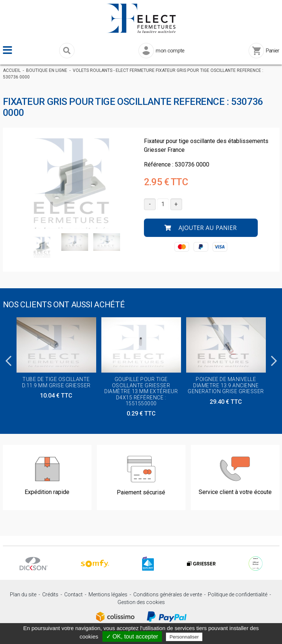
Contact (73, 594)
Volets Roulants (93, 70)
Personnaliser (184, 637)
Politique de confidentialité (238, 594)
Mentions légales (108, 594)
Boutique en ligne (47, 70)
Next (274, 359)
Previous (8, 359)
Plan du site (23, 594)
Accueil (12, 70)
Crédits (50, 594)
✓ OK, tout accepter (132, 636)
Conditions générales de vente (168, 594)
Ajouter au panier (201, 228)
